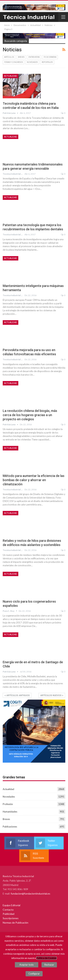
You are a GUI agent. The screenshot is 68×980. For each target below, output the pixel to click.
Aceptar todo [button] (27, 965)
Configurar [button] (34, 974)
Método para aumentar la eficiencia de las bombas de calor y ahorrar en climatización (34, 480)
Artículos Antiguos (17, 695)
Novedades (32, 62)
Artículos (9, 57)
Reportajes (47, 62)
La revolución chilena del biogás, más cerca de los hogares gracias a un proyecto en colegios (30, 415)
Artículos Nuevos (52, 695)
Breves (21, 57)
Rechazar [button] (49, 965)
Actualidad (11, 76)
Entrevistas (34, 57)
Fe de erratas (50, 57)
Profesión (8, 804)
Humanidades (10, 812)
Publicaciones (10, 827)
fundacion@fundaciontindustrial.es (30, 894)
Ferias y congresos (14, 62)
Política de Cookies (47, 958)
